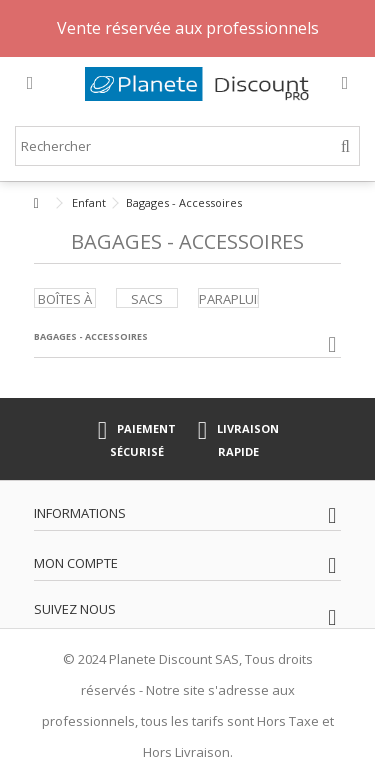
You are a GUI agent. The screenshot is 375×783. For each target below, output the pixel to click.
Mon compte (76, 563)
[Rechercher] (345, 146)
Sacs (147, 299)
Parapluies (235, 299)
